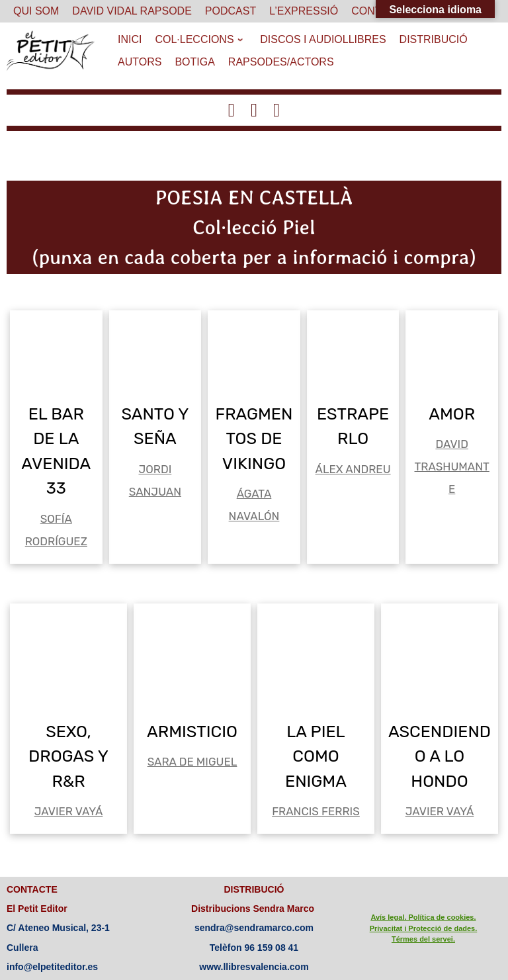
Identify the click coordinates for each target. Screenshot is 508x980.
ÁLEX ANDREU (353, 469)
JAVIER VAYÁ (69, 811)
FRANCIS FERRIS (316, 811)
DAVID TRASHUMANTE (452, 467)
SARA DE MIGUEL (192, 762)
